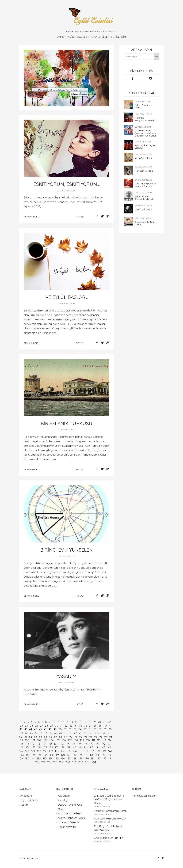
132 (28, 747)
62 (27, 733)
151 (45, 751)
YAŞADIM (67, 676)
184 (51, 758)
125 (79, 744)
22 (109, 722)
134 (39, 747)
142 (86, 747)
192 (99, 758)
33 (71, 726)
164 (28, 755)
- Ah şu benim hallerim (69, 813)
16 (81, 722)
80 (21, 737)
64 (36, 733)
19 (94, 722)
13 (67, 722)
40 (105, 726)
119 (44, 744)
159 (93, 751)
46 (40, 729)
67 (51, 733)
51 (65, 729)
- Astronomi (63, 796)
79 (109, 733)
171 (69, 755)
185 (57, 758)
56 (90, 729)
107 (70, 740)
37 (90, 726)
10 (54, 722)
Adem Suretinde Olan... (143, 106)
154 (63, 751)
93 (86, 737)
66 (46, 733)
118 (38, 744)
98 (111, 737)
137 (57, 747)
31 (61, 726)
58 (100, 729)
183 (45, 758)
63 (31, 733)
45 (36, 729)
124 (73, 744)
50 (60, 729)
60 (110, 729)
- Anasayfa (25, 796)
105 (58, 740)
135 (45, 747)
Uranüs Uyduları (143, 209)
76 (95, 733)
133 (34, 747)
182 (39, 758)
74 (85, 733)
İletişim (121, 37)
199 (61, 762)
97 (106, 737)
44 (31, 729)
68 (56, 733)
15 (76, 722)
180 (27, 758)
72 (75, 733)
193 (105, 758)
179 (21, 758)
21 (104, 722)
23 (21, 726)
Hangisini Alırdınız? (145, 171)
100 (27, 740)
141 (80, 747)
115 (22, 744)
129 (103, 744)
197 (49, 762)
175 (92, 755)
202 (81, 762)
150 (39, 751)
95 (96, 737)
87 (55, 737)
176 (98, 755)
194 (110, 758)
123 (67, 744)
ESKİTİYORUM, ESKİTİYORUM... (67, 184)
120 (50, 744)
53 (75, 729)
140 (74, 747)
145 (103, 747)
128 (97, 744)
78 (104, 733)
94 (91, 737)
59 (105, 729)
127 (91, 744)
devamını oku (31, 217)
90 (71, 737)
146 (109, 747)
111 (93, 740)
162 (110, 751)
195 (37, 762)
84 (40, 737)
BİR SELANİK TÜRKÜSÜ (67, 423)
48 (50, 729)
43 (26, 729)
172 (74, 755)
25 (31, 726)
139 (68, 747)
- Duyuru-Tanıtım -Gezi (69, 805)
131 (22, 747)
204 (94, 762)
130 (109, 744)
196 (43, 762)
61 (22, 733)
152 (51, 751)
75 (90, 733)
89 (66, 737)
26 (36, 726)
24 (26, 726)
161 (104, 751)
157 (81, 751)
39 (100, 726)
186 (63, 758)
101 (33, 740)
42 (21, 729)
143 (92, 747)
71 (71, 733)
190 (87, 758)
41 (110, 726)
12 (63, 722)
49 (55, 729)
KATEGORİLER (80, 37)
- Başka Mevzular (66, 827)
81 (26, 737)
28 (46, 726)
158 (87, 751)
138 (63, 747)
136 (51, 747)
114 (110, 740)
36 (86, 726)
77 (99, 733)
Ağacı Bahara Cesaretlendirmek (144, 198)
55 (85, 729)
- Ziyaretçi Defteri (29, 800)
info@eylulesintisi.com (144, 796)
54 (80, 729)
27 (41, 726)
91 (76, 737)
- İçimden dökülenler (68, 822)
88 (61, 737)
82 (30, 737)
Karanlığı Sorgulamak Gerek (145, 119)
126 (85, 744)
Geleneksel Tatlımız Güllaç (145, 223)
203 (87, 762)
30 (57, 726)
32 (66, 726)
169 (57, 755)
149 (33, 751)
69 (61, 733)
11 (58, 722)
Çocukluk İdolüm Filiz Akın (109, 838)
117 (33, 744)
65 (41, 733)
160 (99, 751)
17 (85, 722)
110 (88, 740)
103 (45, 740)
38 (95, 726)
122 (61, 744)
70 (66, 733)
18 (90, 722)
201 (74, 762)
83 (36, 737)
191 (93, 758)
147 (21, 751)
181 (33, 758)
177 (103, 755)
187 (69, 758)
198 (55, 762)
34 (76, 726)
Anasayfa (63, 37)
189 (81, 758)
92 (81, 737)
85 (46, 737)
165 (34, 755)
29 (52, 726)
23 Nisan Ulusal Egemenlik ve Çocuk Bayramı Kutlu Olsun (146, 133)
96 (101, 737)
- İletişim (24, 805)
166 (39, 755)
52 (70, 729)
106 (64, 740)
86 (51, 737)
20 (99, 722)
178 (109, 755)
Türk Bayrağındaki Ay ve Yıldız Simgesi (146, 185)
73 (80, 733)
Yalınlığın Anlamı (143, 158)
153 (57, 751)
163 (22, 755)
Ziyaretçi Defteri (103, 37)
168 (51, 755)
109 (82, 740)
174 (86, 755)
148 (27, 751)
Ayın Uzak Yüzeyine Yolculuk (145, 147)
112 (99, 740)
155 (69, 751)
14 (72, 722)
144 (97, 747)
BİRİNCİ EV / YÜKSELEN (67, 550)
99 (21, 740)
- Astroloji (62, 800)
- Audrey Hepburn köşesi (71, 818)
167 (45, 755)
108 (76, 740)
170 (63, 755)
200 (68, 762)
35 (81, 726)
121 (56, 744)
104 (51, 740)
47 (45, 729)
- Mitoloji (61, 809)
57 (95, 729)
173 (80, 755)
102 (39, 740)
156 (75, 751)
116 (27, 744)
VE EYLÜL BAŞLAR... (67, 297)
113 (104, 740)
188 (75, 758)
